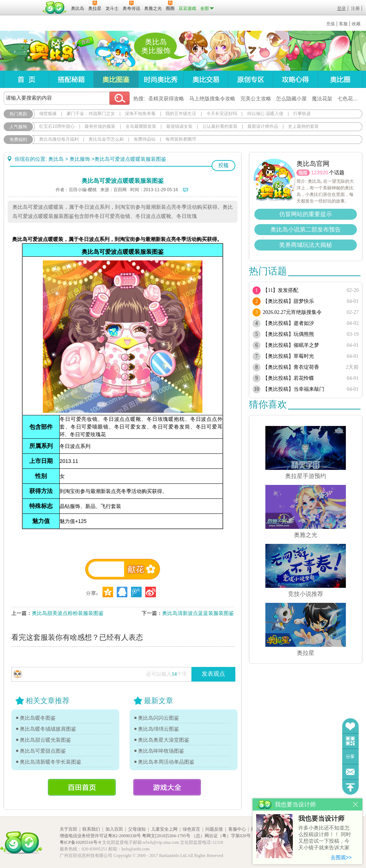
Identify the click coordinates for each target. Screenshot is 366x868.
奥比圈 (340, 79)
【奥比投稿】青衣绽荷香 (291, 367)
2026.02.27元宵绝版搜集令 (292, 312)
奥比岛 (49, 51)
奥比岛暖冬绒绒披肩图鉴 (48, 729)
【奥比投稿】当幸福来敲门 (294, 389)
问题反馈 (350, 772)
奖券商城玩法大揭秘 (306, 245)
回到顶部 (350, 787)
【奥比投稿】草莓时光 (288, 356)
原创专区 (250, 79)
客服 (343, 24)
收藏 (356, 24)
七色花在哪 (350, 99)
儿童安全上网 (164, 829)
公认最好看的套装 (220, 126)
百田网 (55, 8)
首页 (26, 79)
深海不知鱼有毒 (140, 114)
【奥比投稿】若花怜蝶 (288, 378)
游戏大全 (167, 787)
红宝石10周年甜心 (57, 126)
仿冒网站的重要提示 (306, 214)
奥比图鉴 (116, 79)
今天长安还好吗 (222, 114)
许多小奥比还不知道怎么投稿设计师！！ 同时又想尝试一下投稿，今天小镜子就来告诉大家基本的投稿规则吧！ (325, 838)
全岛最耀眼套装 (141, 126)
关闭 (356, 804)
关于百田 (68, 829)
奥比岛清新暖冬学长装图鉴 (51, 762)
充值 (330, 24)
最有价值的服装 (100, 126)
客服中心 (237, 829)
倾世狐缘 (48, 114)
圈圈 (303, 173)
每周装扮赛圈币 (181, 139)
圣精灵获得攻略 (166, 99)
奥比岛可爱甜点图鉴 (43, 751)
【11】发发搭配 (281, 290)
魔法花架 (322, 99)
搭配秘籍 (71, 79)
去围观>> (341, 857)
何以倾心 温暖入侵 (265, 114)
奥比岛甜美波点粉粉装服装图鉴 (68, 613)
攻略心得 (295, 79)
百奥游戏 (22, 3)
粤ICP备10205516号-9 (80, 842)
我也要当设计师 (321, 819)
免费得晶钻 (145, 139)
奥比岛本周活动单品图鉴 (166, 762)
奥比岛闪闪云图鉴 (158, 718)
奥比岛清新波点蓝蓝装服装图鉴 (198, 613)
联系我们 (91, 829)
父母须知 (137, 829)
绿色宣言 (191, 829)
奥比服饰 (80, 159)
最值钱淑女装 (179, 126)
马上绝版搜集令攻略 (212, 99)
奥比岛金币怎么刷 (106, 139)
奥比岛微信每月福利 (59, 139)
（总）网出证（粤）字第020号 (221, 836)
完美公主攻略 (256, 99)
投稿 (223, 166)
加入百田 (114, 829)
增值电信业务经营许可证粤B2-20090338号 (100, 836)
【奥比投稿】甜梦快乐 (288, 301)
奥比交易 (206, 79)
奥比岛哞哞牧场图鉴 (161, 751)
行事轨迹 (302, 114)
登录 (341, 8)
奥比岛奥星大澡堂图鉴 (164, 740)
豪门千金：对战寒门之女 (91, 114)
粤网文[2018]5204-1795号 (166, 836)
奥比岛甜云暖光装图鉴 (45, 740)
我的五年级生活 (181, 114)
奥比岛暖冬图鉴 (38, 718)
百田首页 (82, 787)
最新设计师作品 (263, 126)
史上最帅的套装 (303, 126)
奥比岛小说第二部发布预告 (306, 229)
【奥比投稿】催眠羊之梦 (291, 345)
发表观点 (213, 674)
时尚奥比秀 (161, 79)
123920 (320, 173)
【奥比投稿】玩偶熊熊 (288, 334)
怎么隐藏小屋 (291, 99)
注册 (355, 8)
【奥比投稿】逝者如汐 (288, 323)
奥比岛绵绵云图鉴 (158, 729)
